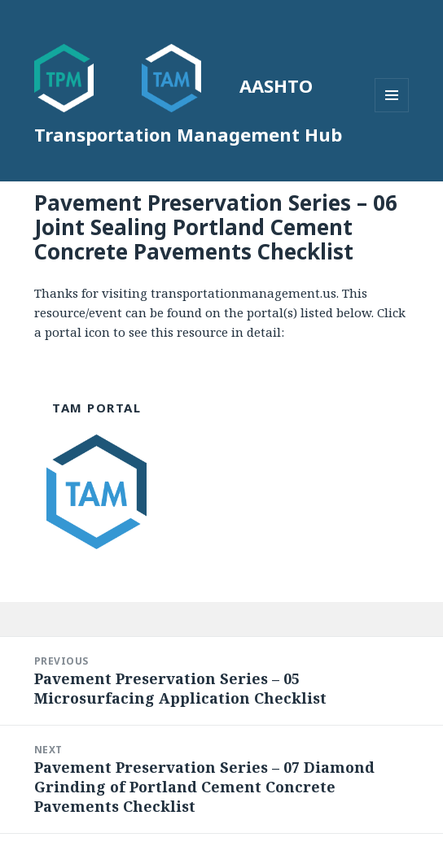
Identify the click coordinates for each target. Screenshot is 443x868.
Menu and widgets (392, 112)
